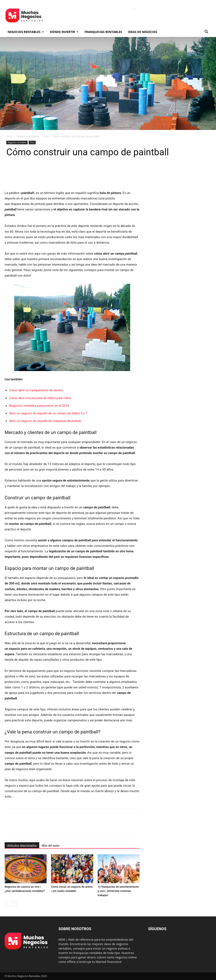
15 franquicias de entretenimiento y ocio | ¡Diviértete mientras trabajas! (118, 891)
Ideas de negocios (143, 32)
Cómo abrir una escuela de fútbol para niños (40, 398)
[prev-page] (7, 904)
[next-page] (14, 904)
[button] (206, 32)
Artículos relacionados (22, 846)
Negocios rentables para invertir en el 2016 (39, 406)
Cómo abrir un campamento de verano (36, 390)
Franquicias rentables (103, 32)
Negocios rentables (26, 32)
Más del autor (51, 846)
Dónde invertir (64, 32)
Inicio (9, 136)
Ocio (46, 136)
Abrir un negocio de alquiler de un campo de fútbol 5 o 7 (48, 413)
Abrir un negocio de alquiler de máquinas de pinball (45, 421)
